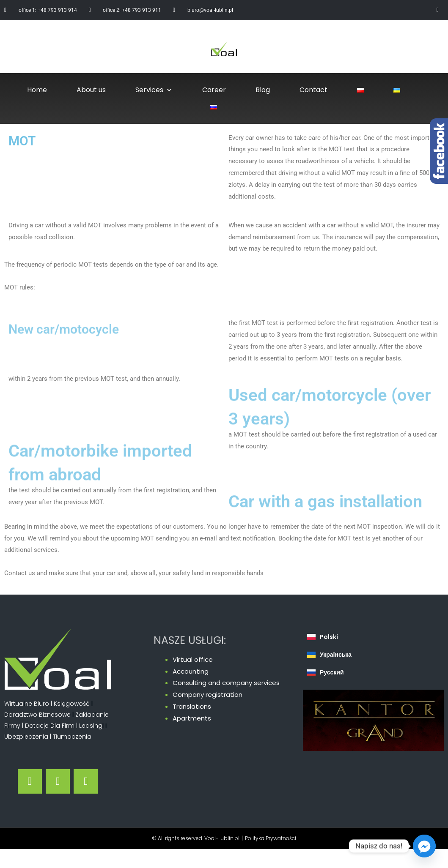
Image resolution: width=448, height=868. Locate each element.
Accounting (191, 671)
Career (214, 90)
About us (91, 90)
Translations (192, 706)
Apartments (192, 718)
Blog (263, 90)
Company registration (208, 695)
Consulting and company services (226, 683)
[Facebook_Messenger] (424, 846)
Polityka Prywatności (271, 838)
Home (37, 90)
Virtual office (193, 659)
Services (154, 90)
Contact (313, 90)
